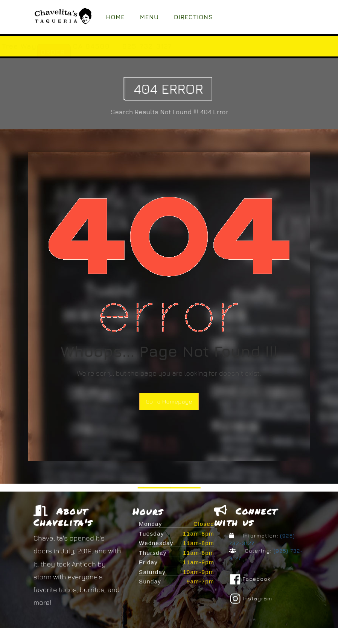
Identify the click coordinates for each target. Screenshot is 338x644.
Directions (193, 17)
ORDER (125, 52)
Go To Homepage (169, 401)
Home (116, 17)
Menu (149, 17)
